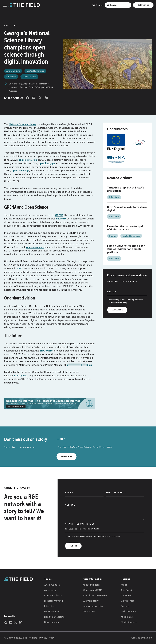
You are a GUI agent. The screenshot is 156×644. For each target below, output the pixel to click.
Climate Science (53, 595)
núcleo (148, 638)
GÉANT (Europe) (37, 87)
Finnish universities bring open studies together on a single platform (126, 249)
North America (129, 622)
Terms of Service (115, 303)
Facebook (28, 98)
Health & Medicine (54, 617)
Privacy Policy (134, 300)
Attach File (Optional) (80, 524)
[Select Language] (118, 5)
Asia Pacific (127, 590)
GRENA (59, 215)
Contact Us (143, 5)
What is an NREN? (92, 590)
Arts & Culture (13, 71)
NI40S (20, 268)
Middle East (127, 617)
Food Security (52, 611)
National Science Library (23, 124)
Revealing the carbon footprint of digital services (126, 228)
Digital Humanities (35, 71)
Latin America (128, 611)
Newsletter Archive (93, 606)
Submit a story (91, 601)
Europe (23, 87)
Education (11, 77)
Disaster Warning (53, 601)
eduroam (61, 219)
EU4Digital (20, 376)
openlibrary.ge (47, 163)
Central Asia (127, 601)
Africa (124, 585)
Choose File (75, 529)
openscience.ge (21, 170)
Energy (113, 236)
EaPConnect (46, 351)
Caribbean (127, 595)
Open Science (29, 77)
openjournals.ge (28, 160)
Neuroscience (52, 622)
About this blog (91, 585)
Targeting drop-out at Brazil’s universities (125, 189)
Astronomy (50, 590)
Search (98, 7)
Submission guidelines (95, 595)
